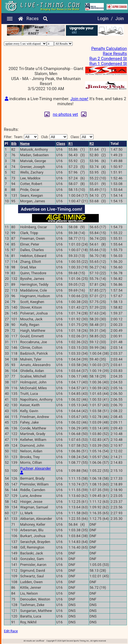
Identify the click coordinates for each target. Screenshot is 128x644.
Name (25, 144)
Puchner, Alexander (35, 468)
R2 (92, 144)
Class (61, 144)
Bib (14, 144)
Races (33, 19)
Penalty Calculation (109, 49)
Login (103, 19)
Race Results (115, 54)
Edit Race (11, 631)
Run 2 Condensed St (108, 59)
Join (120, 19)
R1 (71, 144)
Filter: (21, 137)
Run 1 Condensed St (108, 64)
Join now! (79, 99)
